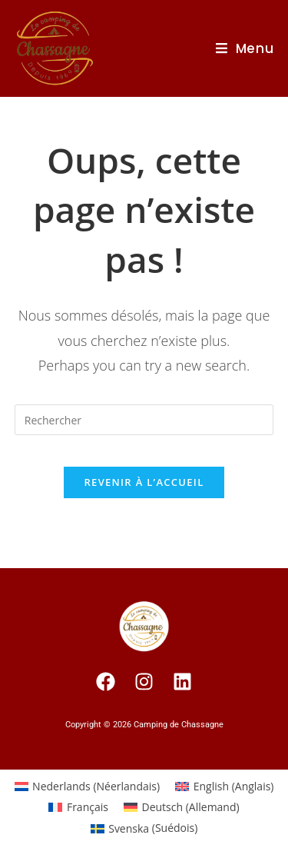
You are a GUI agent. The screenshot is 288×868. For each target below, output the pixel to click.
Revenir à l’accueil (144, 482)
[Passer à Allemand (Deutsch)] (182, 807)
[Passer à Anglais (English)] (224, 787)
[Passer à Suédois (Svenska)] (144, 828)
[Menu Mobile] (245, 48)
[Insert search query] (144, 420)
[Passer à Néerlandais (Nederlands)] (88, 787)
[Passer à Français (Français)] (78, 807)
